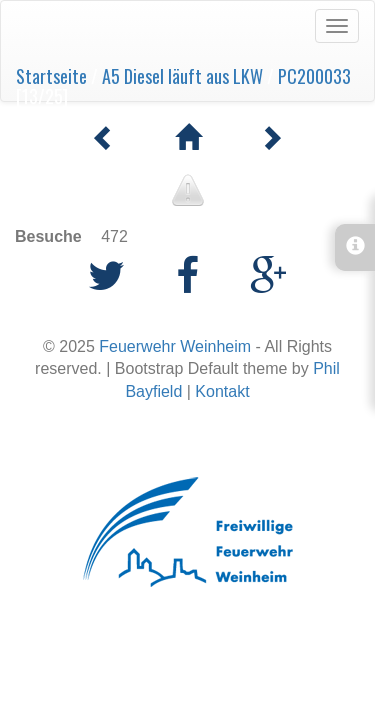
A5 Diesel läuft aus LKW (182, 76)
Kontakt (222, 391)
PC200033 (314, 76)
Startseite (51, 76)
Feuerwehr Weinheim (175, 346)
